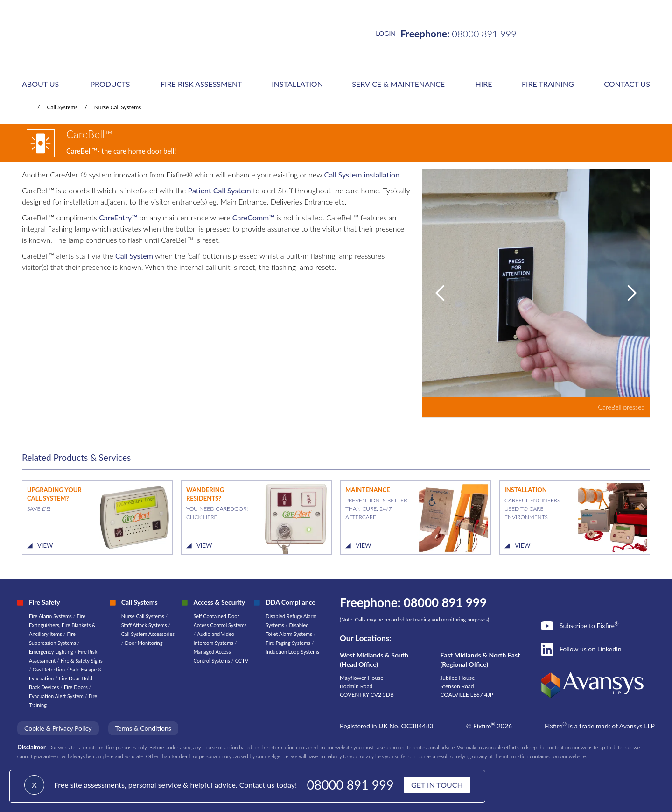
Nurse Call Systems (118, 107)
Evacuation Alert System (56, 696)
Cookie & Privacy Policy (58, 728)
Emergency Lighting (52, 652)
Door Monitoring (143, 643)
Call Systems (62, 107)
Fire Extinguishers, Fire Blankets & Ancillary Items (62, 625)
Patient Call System (220, 190)
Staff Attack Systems (144, 625)
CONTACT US (627, 84)
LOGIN (386, 33)
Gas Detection (49, 669)
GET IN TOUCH (437, 785)
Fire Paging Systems (288, 643)
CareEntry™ (118, 217)
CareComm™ (253, 217)
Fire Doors (77, 687)
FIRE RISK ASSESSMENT (201, 84)
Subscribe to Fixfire (589, 625)
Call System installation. (362, 174)
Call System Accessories (148, 634)
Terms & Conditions (143, 728)
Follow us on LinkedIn (591, 649)
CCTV (242, 660)
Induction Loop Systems (292, 652)
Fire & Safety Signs (82, 660)
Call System (134, 256)
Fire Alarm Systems (50, 616)
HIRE (484, 84)
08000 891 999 (350, 785)
